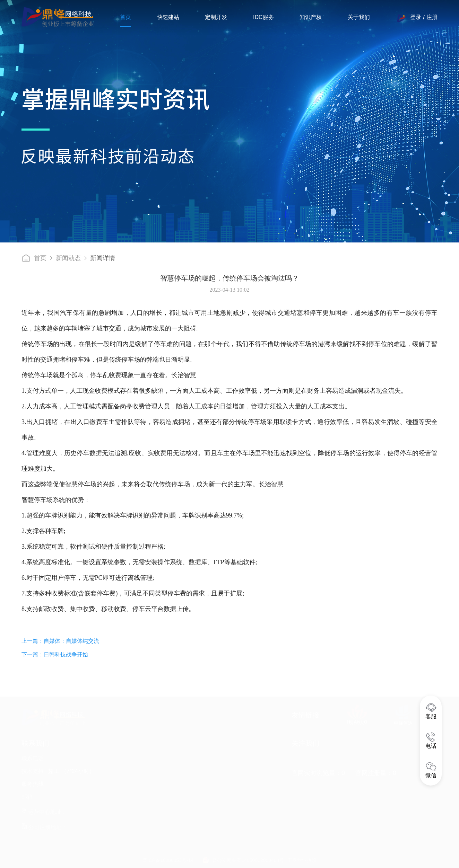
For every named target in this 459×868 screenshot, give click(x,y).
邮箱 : (29, 795)
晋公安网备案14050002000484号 (248, 859)
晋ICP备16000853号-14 (168, 859)
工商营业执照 (302, 859)
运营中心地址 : (43, 810)
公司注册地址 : (43, 826)
